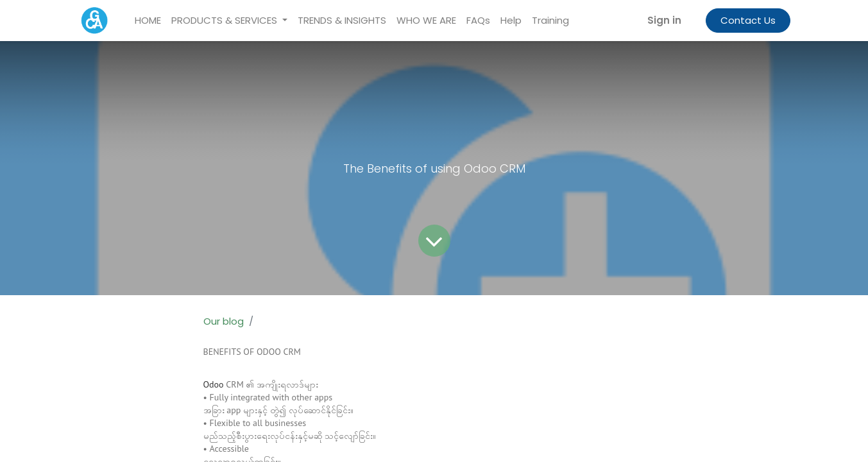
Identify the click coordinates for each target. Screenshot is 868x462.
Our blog (224, 321)
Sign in (664, 20)
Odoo (214, 384)
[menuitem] (148, 21)
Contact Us (748, 20)
